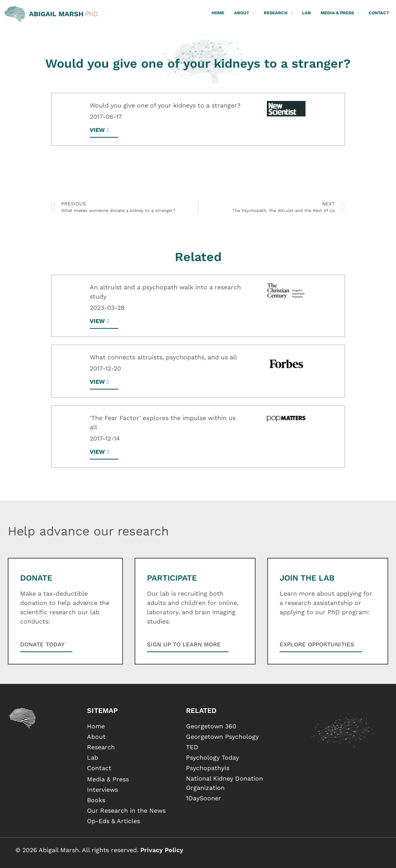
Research (278, 13)
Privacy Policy (162, 850)
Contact (379, 13)
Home (218, 13)
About (244, 13)
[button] (104, 324)
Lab (306, 13)
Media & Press (340, 13)
